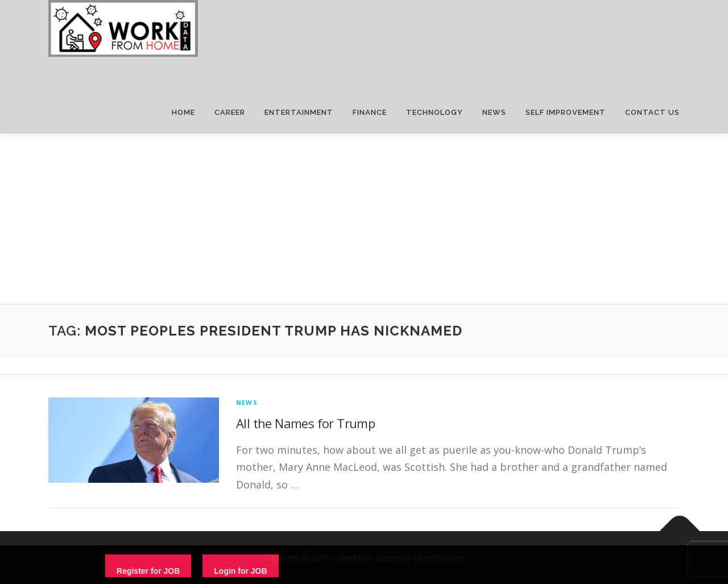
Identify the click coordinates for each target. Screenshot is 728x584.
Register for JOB (148, 571)
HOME (183, 112)
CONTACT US (652, 112)
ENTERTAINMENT (299, 112)
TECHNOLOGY (435, 112)
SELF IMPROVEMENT (566, 112)
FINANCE (370, 112)
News (247, 402)
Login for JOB (240, 571)
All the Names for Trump (305, 423)
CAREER (230, 112)
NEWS (494, 112)
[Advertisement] (364, 219)
